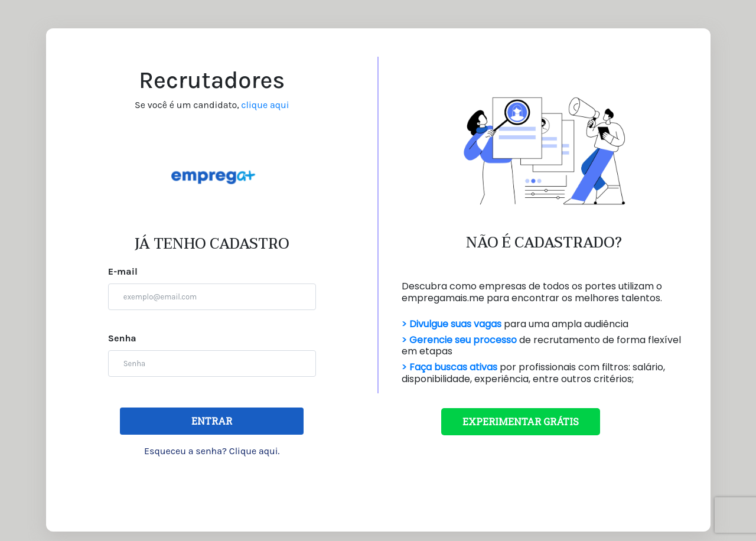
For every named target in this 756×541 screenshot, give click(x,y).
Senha (122, 338)
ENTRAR (212, 421)
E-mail (123, 271)
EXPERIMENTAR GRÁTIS (521, 421)
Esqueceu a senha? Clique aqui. (212, 451)
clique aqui (265, 105)
